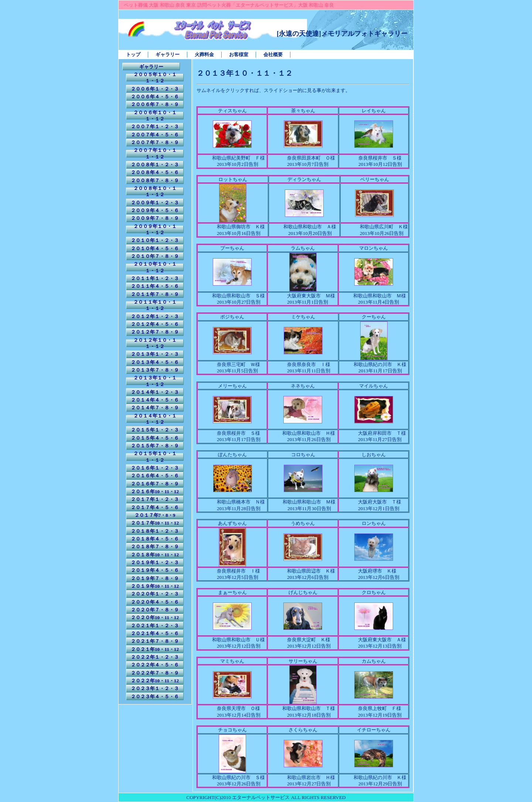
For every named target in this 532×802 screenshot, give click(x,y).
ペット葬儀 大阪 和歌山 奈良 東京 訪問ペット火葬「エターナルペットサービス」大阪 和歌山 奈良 (229, 5)
